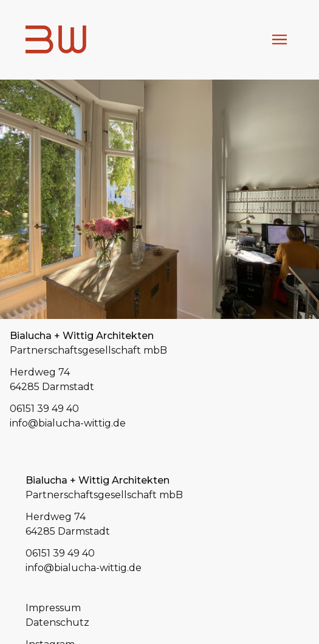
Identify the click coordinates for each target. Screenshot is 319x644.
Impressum (53, 608)
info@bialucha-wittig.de (68, 423)
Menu (280, 39)
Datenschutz (57, 622)
